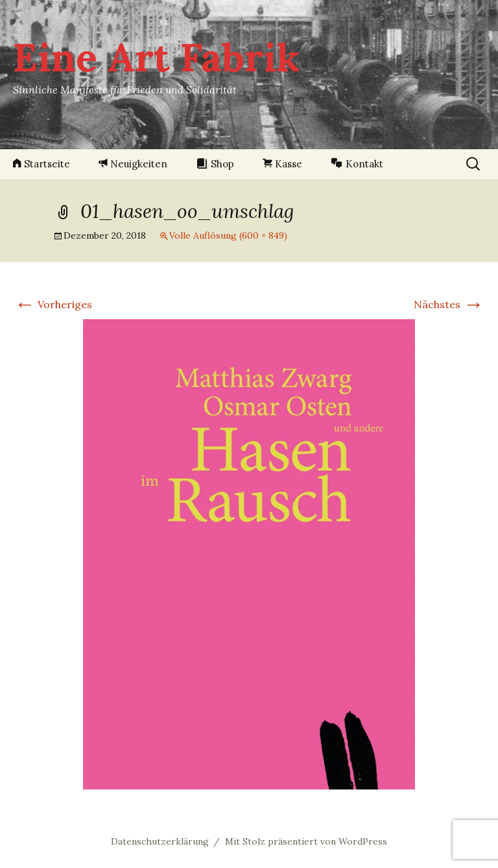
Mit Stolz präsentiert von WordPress (306, 841)
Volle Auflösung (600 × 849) (228, 235)
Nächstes (449, 304)
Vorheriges (53, 304)
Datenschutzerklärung (160, 841)
